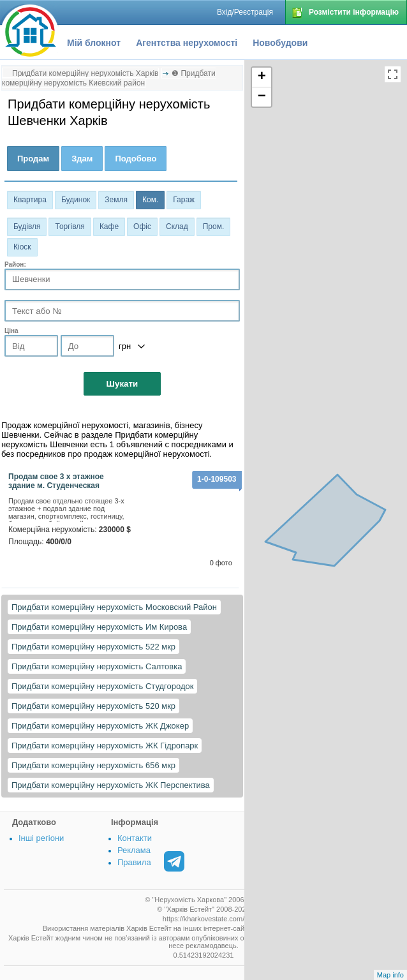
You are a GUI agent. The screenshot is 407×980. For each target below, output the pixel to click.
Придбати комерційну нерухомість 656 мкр (93, 765)
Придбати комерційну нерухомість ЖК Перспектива (111, 785)
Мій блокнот (94, 43)
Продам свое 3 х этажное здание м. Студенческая (56, 481)
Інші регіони (41, 838)
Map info (390, 975)
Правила (134, 862)
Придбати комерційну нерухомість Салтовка (97, 666)
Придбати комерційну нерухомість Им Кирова (99, 627)
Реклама (134, 850)
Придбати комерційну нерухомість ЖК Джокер (100, 726)
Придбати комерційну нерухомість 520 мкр (93, 706)
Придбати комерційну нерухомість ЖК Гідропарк (105, 746)
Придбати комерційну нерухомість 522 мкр (93, 647)
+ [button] (262, 77)
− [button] (262, 97)
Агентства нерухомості (187, 43)
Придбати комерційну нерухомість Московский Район (114, 607)
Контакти (135, 838)
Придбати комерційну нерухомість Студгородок (102, 686)
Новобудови (280, 43)
